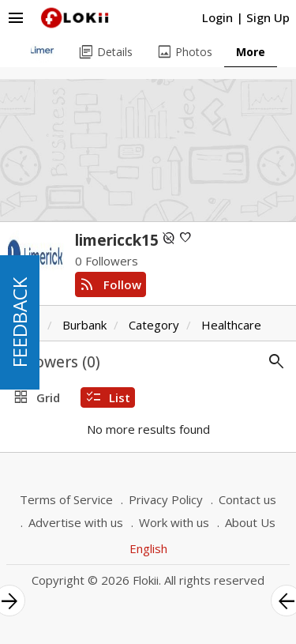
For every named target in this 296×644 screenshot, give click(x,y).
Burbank (84, 325)
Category (154, 325)
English (148, 548)
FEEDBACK (19, 322)
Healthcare (231, 325)
